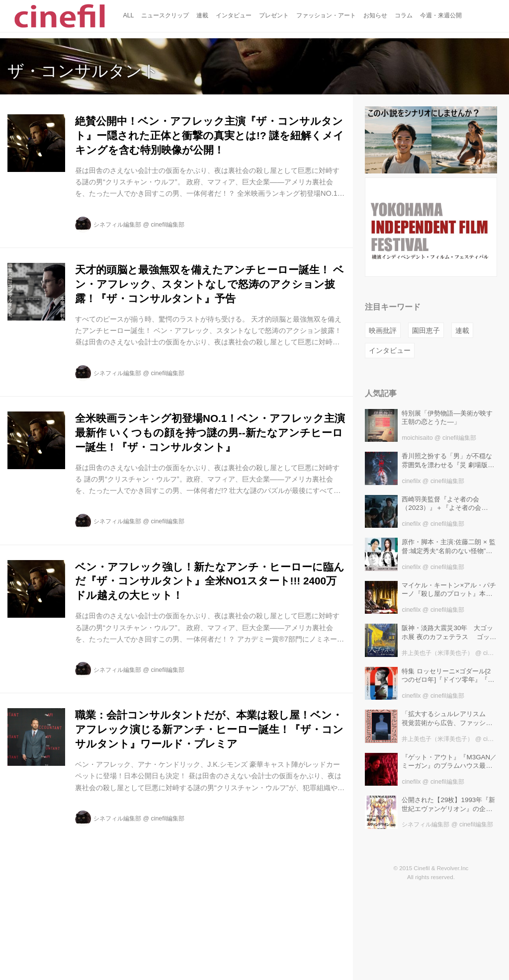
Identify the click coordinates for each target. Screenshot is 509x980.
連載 (462, 330)
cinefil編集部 (168, 225)
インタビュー (390, 350)
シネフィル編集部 (117, 225)
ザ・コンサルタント (83, 71)
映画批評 (383, 330)
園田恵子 (426, 330)
